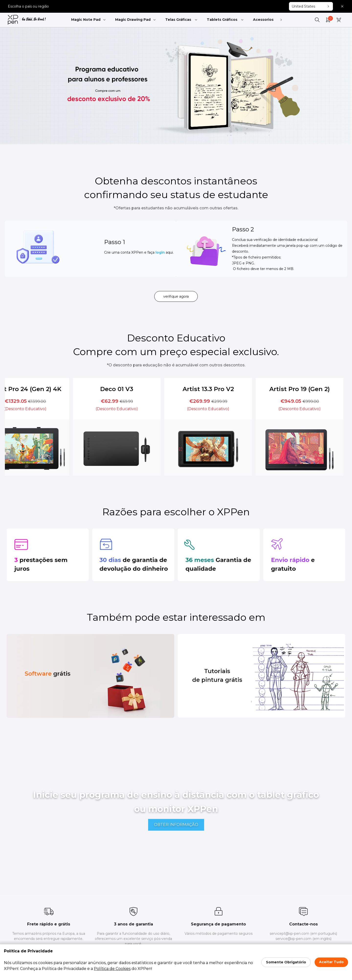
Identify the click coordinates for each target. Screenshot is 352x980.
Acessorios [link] (267, 20)
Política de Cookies (112, 969)
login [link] (150, 255)
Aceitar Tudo (331, 962)
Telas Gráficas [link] (182, 20)
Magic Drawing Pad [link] (136, 20)
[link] (27, 20)
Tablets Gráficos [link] (225, 20)
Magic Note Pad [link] (89, 20)
